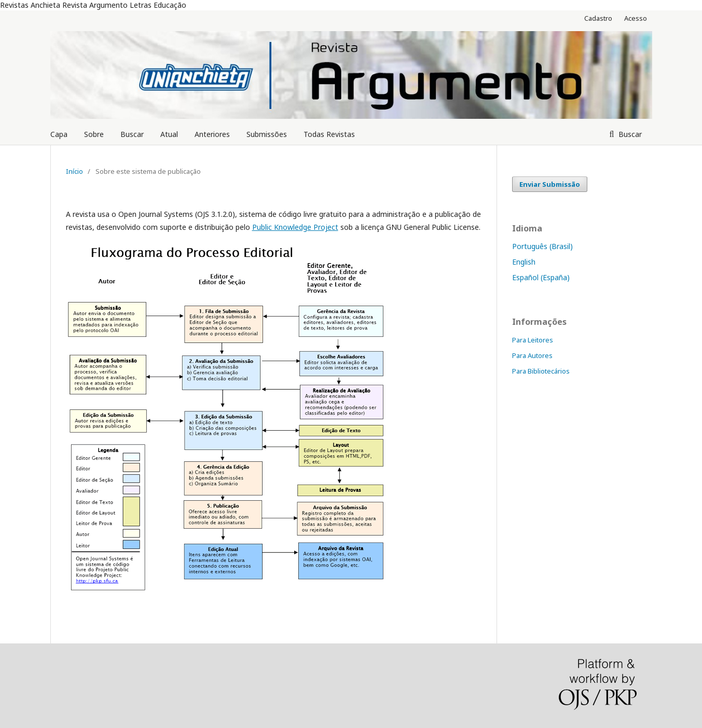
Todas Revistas (329, 134)
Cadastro (598, 18)
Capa (59, 134)
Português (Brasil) (542, 246)
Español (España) (541, 277)
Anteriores (212, 134)
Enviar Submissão (550, 184)
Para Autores (532, 355)
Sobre (94, 134)
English (524, 262)
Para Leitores (533, 340)
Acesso (636, 18)
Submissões (267, 134)
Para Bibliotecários (541, 371)
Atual (169, 134)
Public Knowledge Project (295, 227)
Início (74, 171)
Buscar (132, 134)
